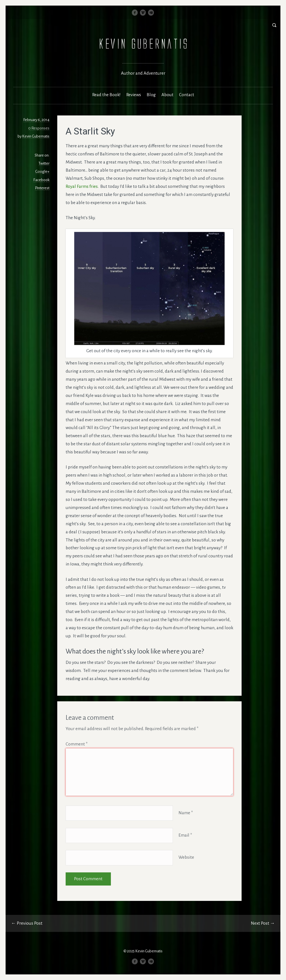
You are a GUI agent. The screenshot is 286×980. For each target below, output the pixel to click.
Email (185, 835)
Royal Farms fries (82, 186)
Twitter (44, 163)
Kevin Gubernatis (36, 136)
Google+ (42, 171)
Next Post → (263, 923)
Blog (151, 95)
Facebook (41, 180)
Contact (187, 95)
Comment (77, 744)
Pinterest (42, 188)
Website (186, 857)
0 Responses (39, 128)
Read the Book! (106, 95)
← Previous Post (27, 923)
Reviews (134, 95)
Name (186, 813)
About (167, 95)
